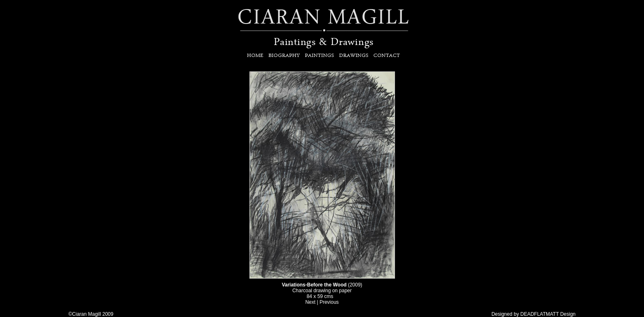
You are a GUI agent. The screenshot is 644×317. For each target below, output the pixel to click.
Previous (329, 302)
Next (310, 302)
